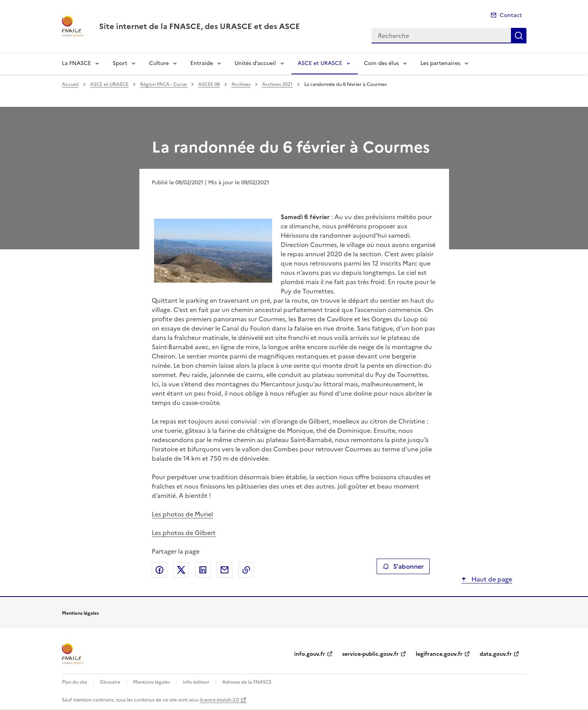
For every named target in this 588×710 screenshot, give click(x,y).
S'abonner (403, 566)
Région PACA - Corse (164, 84)
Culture (159, 63)
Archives (241, 84)
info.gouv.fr (310, 654)
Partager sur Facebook (159, 570)
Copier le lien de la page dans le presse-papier (246, 570)
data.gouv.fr (496, 654)
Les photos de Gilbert (184, 533)
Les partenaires (440, 63)
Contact (511, 15)
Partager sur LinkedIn (203, 570)
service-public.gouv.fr (370, 654)
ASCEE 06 (209, 84)
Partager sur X (181, 570)
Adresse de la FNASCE (247, 682)
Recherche (519, 36)
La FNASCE (76, 63)
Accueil (70, 84)
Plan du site (75, 682)
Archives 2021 (277, 84)
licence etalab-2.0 (219, 700)
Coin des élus (381, 63)
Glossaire (110, 682)
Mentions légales (152, 682)
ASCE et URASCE (320, 63)
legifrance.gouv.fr (439, 654)
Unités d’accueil (255, 63)
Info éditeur (196, 682)
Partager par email (225, 570)
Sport (120, 63)
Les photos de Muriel (182, 514)
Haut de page (491, 579)
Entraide (202, 63)
